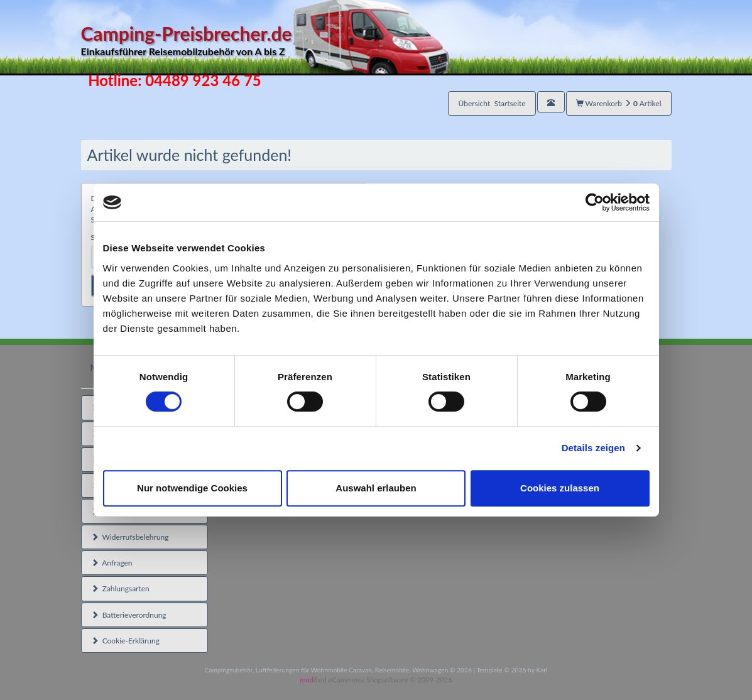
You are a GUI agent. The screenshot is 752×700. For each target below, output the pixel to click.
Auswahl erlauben (376, 488)
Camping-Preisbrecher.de (265, 41)
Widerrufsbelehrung (130, 537)
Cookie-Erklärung (125, 641)
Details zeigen (593, 448)
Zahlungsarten (120, 588)
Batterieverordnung (129, 615)
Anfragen (112, 563)
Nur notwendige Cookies (192, 488)
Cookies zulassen (560, 488)
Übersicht (492, 103)
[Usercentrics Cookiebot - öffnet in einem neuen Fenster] (595, 202)
